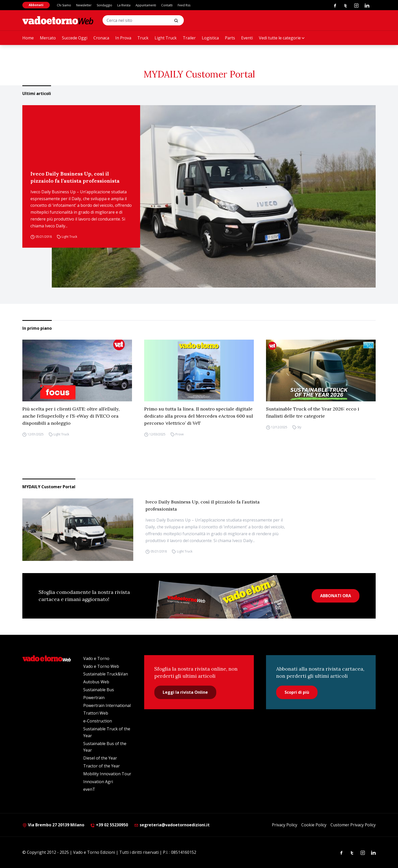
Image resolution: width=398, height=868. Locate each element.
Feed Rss (184, 5)
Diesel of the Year (100, 758)
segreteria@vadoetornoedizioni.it (172, 825)
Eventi (247, 38)
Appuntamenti (146, 5)
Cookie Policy (314, 825)
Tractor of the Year (102, 766)
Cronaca (101, 38)
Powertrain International (107, 705)
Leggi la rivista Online (185, 692)
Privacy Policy (285, 825)
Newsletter (84, 5)
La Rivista (124, 5)
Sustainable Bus (99, 690)
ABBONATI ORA (336, 596)
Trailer (189, 38)
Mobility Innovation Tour (107, 774)
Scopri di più (297, 692)
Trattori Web (96, 713)
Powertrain (94, 698)
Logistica (210, 38)
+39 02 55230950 (109, 825)
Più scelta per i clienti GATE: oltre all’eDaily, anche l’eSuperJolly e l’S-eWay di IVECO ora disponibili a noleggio (71, 416)
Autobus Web (96, 682)
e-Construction (98, 721)
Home (28, 38)
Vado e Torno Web (101, 666)
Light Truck (166, 38)
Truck (143, 38)
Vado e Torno (96, 658)
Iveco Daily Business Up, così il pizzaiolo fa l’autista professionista (75, 177)
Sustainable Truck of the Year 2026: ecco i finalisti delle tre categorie (313, 412)
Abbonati (36, 5)
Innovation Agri (98, 782)
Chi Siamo (64, 5)
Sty (299, 427)
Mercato (48, 38)
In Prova (123, 38)
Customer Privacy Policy (353, 825)
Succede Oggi (75, 38)
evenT (89, 789)
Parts (230, 38)
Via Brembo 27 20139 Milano (53, 825)
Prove (180, 434)
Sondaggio (104, 5)
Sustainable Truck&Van (106, 674)
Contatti (167, 5)
